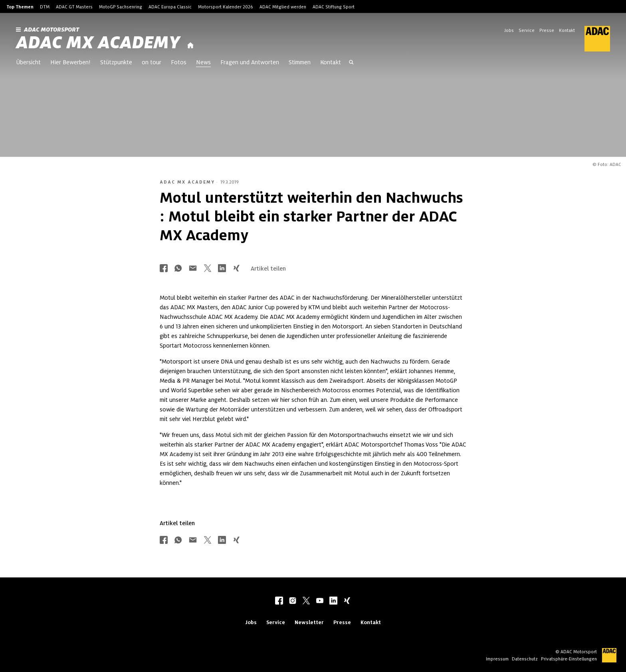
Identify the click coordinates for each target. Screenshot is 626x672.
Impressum (497, 659)
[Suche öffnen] (351, 63)
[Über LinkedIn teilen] (222, 269)
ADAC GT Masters (74, 7)
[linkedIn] (333, 601)
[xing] (347, 601)
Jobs (509, 30)
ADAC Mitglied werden (283, 7)
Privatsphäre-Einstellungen (569, 659)
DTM (45, 7)
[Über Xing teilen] (236, 269)
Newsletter (309, 622)
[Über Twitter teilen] (208, 269)
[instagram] (293, 601)
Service (527, 30)
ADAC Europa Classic (170, 7)
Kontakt (567, 30)
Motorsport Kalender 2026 (226, 7)
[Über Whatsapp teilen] (178, 269)
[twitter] (306, 601)
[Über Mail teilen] (193, 269)
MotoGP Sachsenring (121, 7)
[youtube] (320, 601)
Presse (547, 30)
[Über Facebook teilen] (164, 269)
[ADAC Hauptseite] (592, 39)
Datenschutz (525, 659)
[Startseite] (190, 46)
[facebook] (279, 601)
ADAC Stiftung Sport (334, 7)
